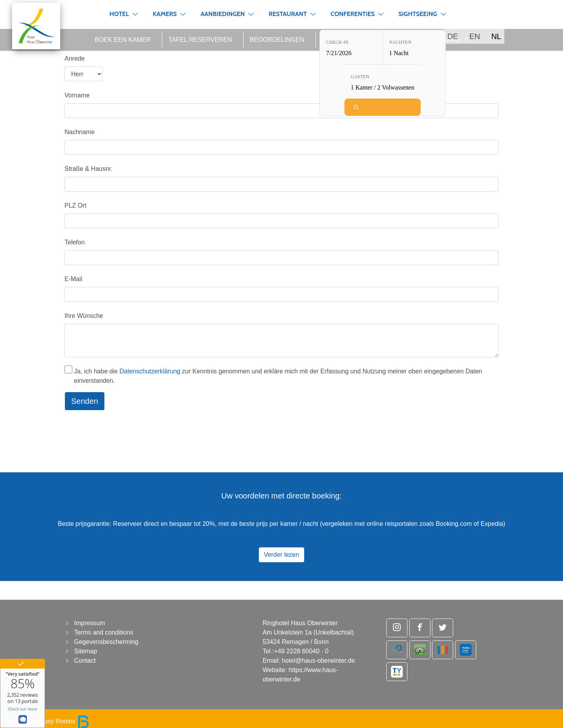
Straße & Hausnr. (89, 169)
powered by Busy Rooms (48, 721)
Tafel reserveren (200, 40)
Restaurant (288, 14)
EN (475, 36)
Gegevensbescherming (106, 642)
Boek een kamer (123, 40)
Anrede (75, 58)
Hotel (119, 14)
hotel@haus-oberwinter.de (318, 661)
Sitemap (85, 651)
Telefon (75, 242)
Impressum (89, 623)
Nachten (400, 43)
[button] (135, 14)
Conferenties (353, 14)
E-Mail (73, 279)
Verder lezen (281, 555)
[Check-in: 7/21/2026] (351, 48)
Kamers (165, 14)
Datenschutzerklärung (150, 371)
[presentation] (124, 432)
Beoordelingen (277, 40)
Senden (85, 401)
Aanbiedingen (223, 14)
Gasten (360, 77)
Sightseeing (418, 14)
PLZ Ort (75, 205)
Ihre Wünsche (84, 316)
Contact (85, 661)
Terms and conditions (103, 632)
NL (496, 36)
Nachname (80, 132)
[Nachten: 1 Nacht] (414, 48)
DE (453, 36)
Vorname (77, 95)
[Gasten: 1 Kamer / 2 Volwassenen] (383, 82)
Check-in (337, 43)
